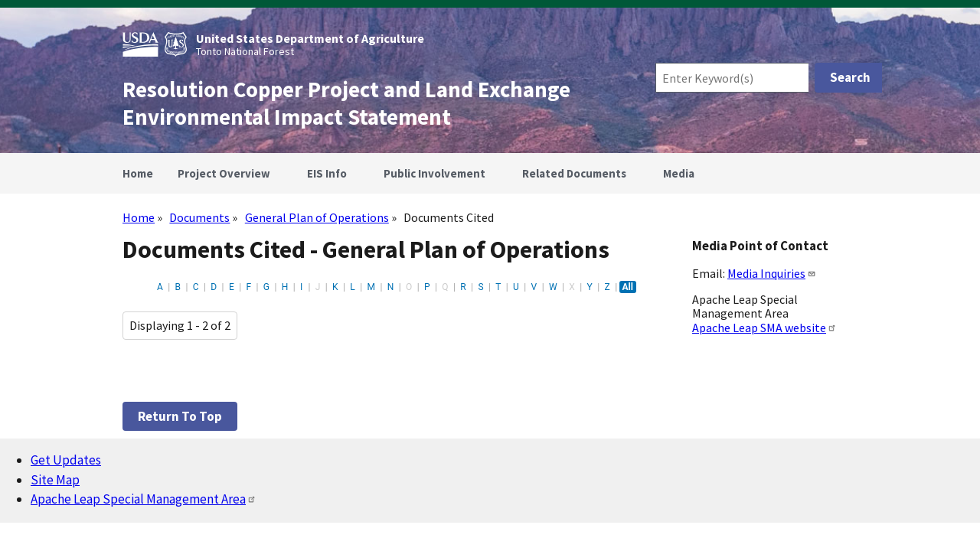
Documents (199, 217)
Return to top (180, 416)
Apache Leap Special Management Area (144, 499)
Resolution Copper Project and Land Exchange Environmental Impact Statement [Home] (346, 103)
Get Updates (66, 460)
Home (139, 217)
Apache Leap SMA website (764, 328)
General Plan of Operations (317, 217)
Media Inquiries (772, 273)
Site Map (55, 480)
